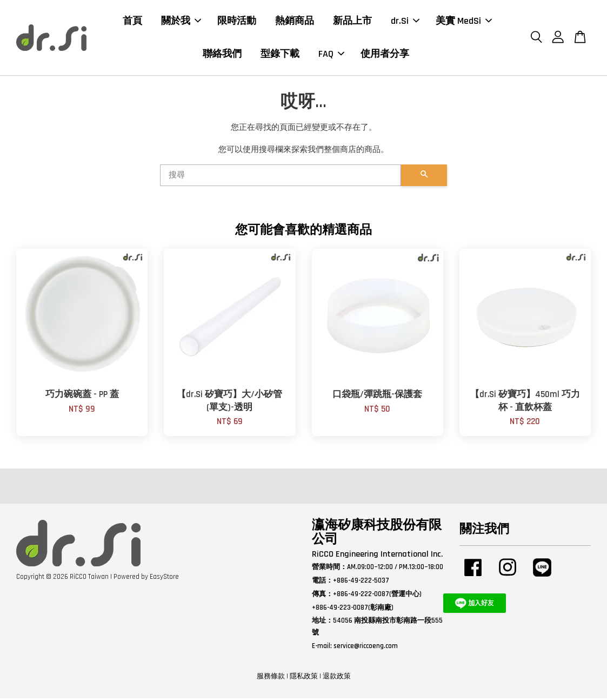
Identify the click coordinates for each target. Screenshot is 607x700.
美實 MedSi (464, 21)
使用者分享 (385, 54)
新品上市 (352, 21)
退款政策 (337, 677)
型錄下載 (280, 54)
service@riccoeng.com (366, 647)
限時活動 (237, 21)
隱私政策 (304, 677)
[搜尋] (281, 177)
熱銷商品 (295, 21)
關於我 (181, 21)
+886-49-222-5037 (361, 582)
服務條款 (271, 677)
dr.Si (405, 21)
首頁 (132, 21)
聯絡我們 (222, 54)
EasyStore (164, 578)
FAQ (331, 54)
